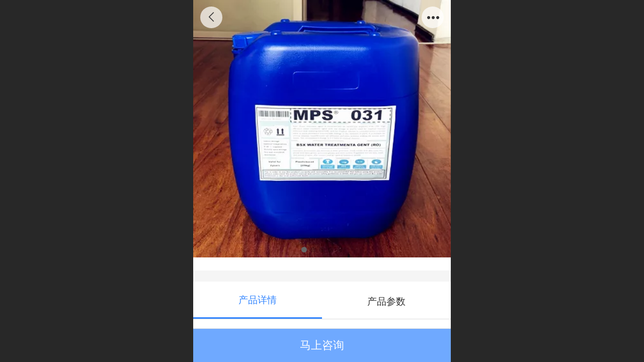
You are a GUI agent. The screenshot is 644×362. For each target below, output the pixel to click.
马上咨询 (322, 345)
